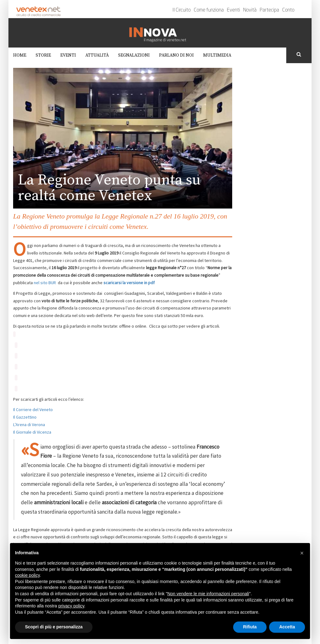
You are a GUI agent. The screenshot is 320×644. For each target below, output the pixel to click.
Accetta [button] (287, 627)
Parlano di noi (176, 55)
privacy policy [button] (71, 606)
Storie (43, 55)
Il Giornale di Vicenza (32, 432)
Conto (288, 10)
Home (20, 55)
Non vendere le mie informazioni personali (208, 594)
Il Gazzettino (25, 417)
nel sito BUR (45, 283)
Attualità (97, 55)
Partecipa (269, 10)
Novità (250, 10)
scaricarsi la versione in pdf (129, 283)
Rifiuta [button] (250, 627)
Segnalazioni (134, 55)
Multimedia (217, 55)
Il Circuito (182, 10)
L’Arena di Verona (29, 425)
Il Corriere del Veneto (33, 410)
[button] (302, 553)
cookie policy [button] (27, 575)
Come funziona (209, 10)
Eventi (233, 10)
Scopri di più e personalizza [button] (54, 627)
